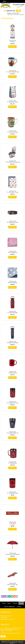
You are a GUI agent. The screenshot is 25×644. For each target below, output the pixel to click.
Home (8, 15)
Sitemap (3, 641)
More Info (12, 47)
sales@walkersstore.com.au (7, 619)
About (9, 603)
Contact (19, 607)
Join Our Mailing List (9, 607)
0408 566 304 (4, 618)
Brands (12, 15)
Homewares (22, 15)
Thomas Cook (16, 15)
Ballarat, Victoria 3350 (6, 616)
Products (15, 603)
